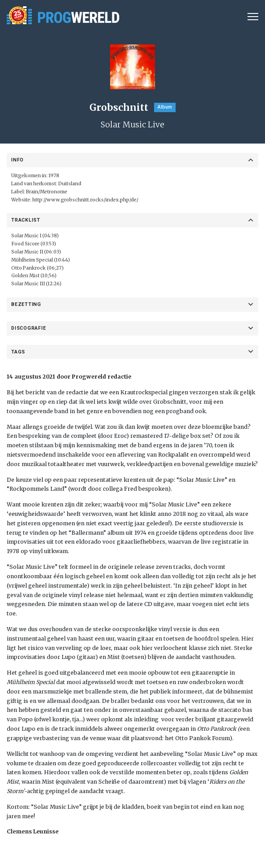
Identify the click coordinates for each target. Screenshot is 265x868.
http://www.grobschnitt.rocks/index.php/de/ (85, 200)
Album (165, 107)
